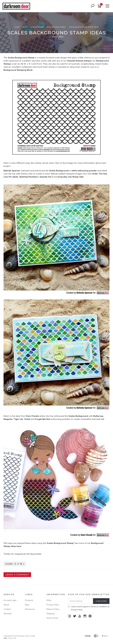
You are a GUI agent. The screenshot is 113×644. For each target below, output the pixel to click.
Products (29, 600)
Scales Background (78, 416)
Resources (30, 609)
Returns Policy (53, 609)
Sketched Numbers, (29, 177)
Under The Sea (99, 174)
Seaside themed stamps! (79, 61)
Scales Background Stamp (21, 58)
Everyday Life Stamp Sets (71, 177)
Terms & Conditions (99, 607)
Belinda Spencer (12, 171)
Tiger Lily (18, 419)
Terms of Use (52, 618)
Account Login (10, 600)
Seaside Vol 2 (46, 177)
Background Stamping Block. (19, 70)
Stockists (8, 614)
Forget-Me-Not (43, 419)
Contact (7, 609)
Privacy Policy (53, 605)
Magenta (8, 419)
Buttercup (98, 416)
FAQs (49, 600)
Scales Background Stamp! (60, 543)
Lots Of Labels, (11, 177)
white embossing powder (84, 171)
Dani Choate (32, 416)
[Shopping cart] (100, 6)
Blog (27, 605)
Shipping (51, 614)
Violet (27, 419)
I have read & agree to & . (89, 608)
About (6, 605)
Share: (15, 564)
